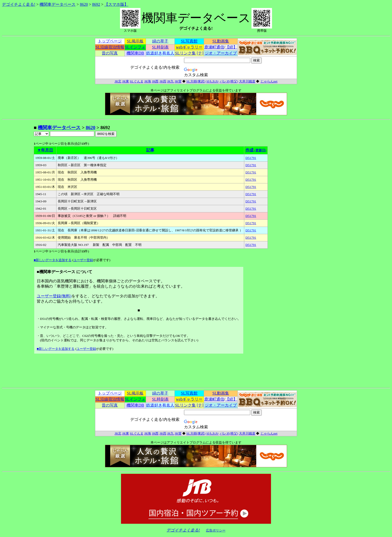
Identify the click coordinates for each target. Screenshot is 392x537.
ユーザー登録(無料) (54, 296)
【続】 (231, 47)
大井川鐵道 (247, 81)
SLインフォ (135, 47)
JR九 (170, 81)
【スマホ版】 (116, 4)
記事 (150, 150)
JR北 (118, 81)
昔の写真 (110, 53)
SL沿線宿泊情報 (110, 47)
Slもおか (212, 81)
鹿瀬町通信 (214, 47)
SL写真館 (189, 41)
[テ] (200, 53)
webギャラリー (189, 47)
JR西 (155, 81)
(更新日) (260, 150)
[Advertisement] (18, 199)
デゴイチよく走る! (19, 4)
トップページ (110, 41)
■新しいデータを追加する (53, 260)
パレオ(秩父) (229, 81)
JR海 (148, 81)
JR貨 (178, 81)
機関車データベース (57, 4)
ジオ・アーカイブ (221, 53)
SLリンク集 (185, 53)
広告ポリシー (216, 530)
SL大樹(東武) (196, 81)
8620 (84, 4)
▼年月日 (45, 150)
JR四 (163, 81)
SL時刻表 (160, 47)
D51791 (251, 158)
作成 (249, 150)
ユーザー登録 (83, 260)
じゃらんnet (269, 81)
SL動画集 (221, 41)
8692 (96, 4)
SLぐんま (137, 81)
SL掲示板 (135, 41)
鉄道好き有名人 (160, 53)
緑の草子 (160, 41)
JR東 (126, 81)
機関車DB (135, 53)
